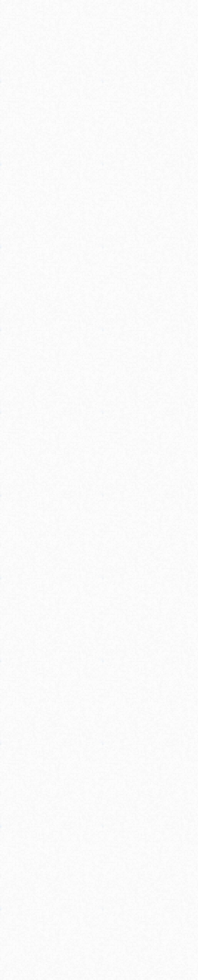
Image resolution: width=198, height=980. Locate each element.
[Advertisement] (99, 81)
